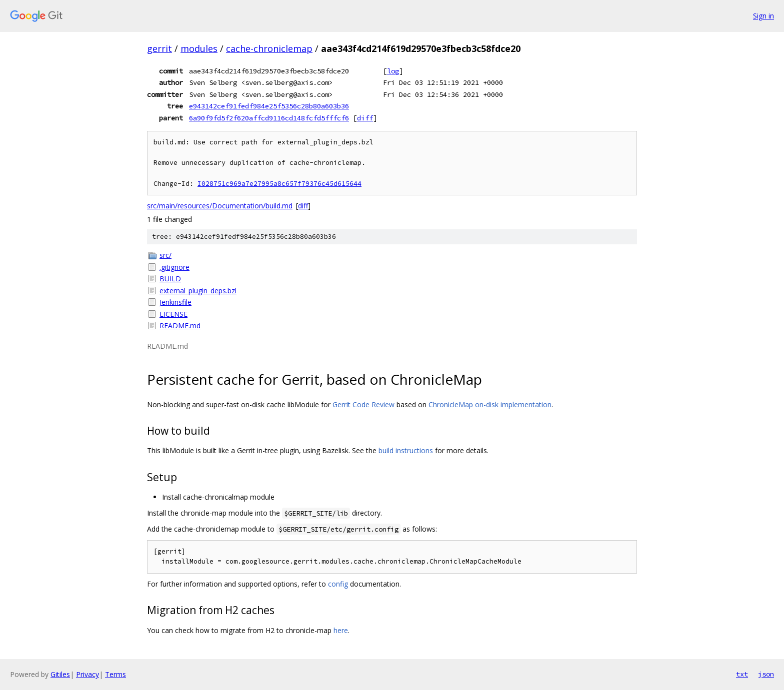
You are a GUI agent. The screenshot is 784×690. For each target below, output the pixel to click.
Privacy (87, 674)
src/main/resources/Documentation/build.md (220, 206)
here (341, 630)
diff (365, 118)
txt (742, 674)
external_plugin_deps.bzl (198, 291)
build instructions (406, 450)
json (766, 674)
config (338, 584)
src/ (165, 255)
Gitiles (60, 674)
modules (199, 48)
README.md (180, 326)
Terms (115, 674)
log (393, 71)
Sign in (763, 16)
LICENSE (173, 314)
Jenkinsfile (175, 302)
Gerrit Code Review (363, 404)
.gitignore (174, 267)
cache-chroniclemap (269, 48)
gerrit (159, 48)
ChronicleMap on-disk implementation (490, 404)
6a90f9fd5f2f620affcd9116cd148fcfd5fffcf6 (269, 118)
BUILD (170, 279)
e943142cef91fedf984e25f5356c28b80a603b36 (269, 106)
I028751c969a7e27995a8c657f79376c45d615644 (279, 184)
